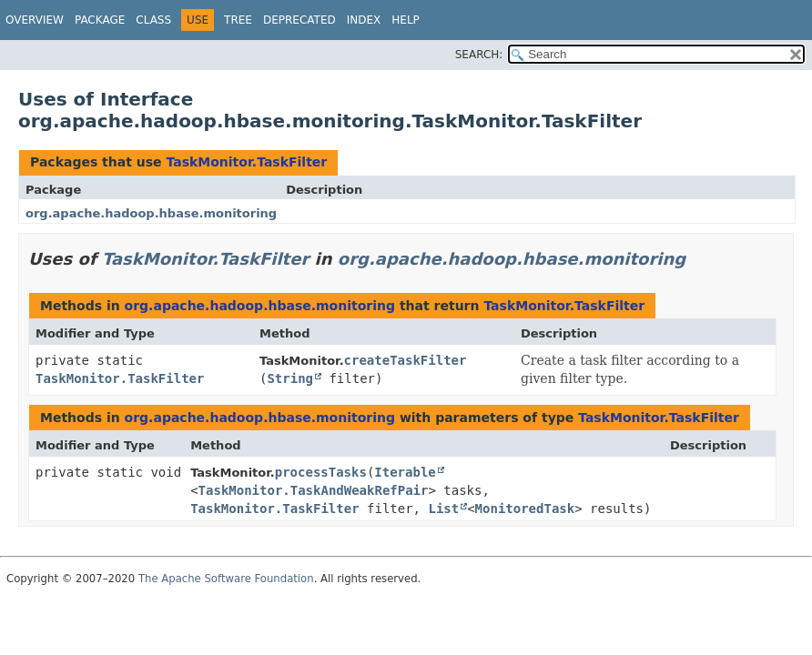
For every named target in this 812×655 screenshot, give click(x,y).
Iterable (405, 472)
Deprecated (299, 20)
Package (100, 20)
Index (364, 20)
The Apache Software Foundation (226, 579)
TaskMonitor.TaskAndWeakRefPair (314, 490)
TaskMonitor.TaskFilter (246, 162)
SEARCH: (479, 55)
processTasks (321, 472)
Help (406, 20)
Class (153, 20)
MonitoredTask (525, 509)
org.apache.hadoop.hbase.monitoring (151, 213)
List (443, 509)
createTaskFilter (406, 360)
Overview (35, 20)
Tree (238, 20)
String (290, 378)
